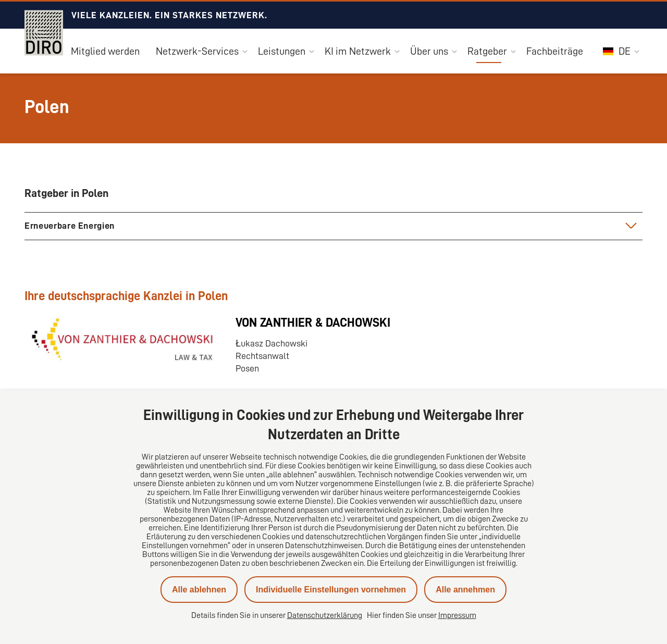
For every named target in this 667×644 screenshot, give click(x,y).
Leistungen (282, 51)
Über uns (429, 51)
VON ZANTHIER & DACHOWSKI (313, 323)
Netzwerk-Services (197, 51)
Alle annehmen (465, 590)
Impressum (457, 615)
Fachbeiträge (555, 51)
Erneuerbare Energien (70, 226)
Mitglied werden (105, 51)
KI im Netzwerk (358, 51)
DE (617, 51)
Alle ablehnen (199, 590)
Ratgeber (487, 51)
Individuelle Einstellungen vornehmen (331, 590)
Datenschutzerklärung (325, 615)
